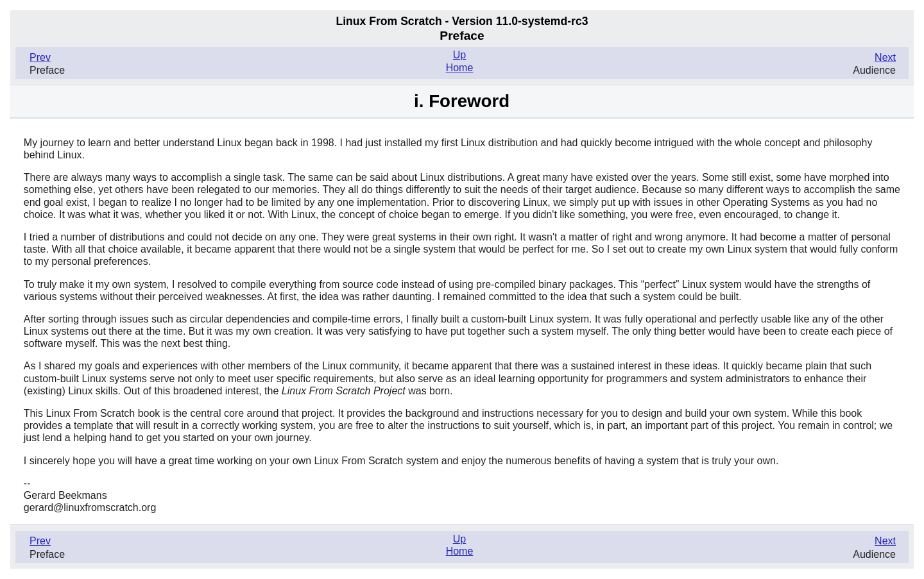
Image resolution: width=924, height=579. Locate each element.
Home (460, 68)
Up (459, 55)
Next (885, 57)
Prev (40, 57)
